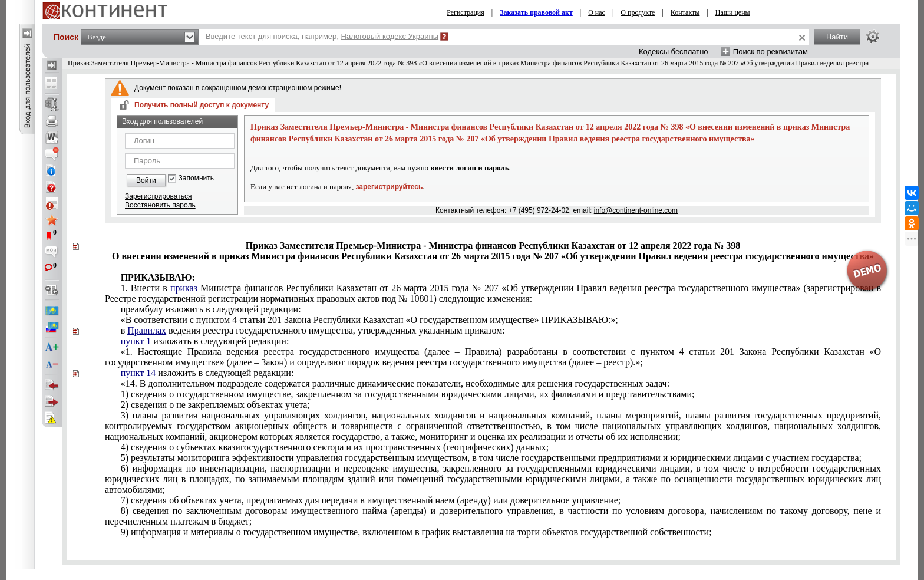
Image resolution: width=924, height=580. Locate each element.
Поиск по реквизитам (770, 52)
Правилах (147, 330)
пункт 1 (136, 341)
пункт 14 (138, 373)
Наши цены (733, 12)
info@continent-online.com (636, 210)
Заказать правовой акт (536, 12)
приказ (184, 288)
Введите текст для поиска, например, (322, 36)
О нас (597, 12)
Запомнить (196, 178)
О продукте (638, 12)
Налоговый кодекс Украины (390, 36)
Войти (146, 180)
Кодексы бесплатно (674, 52)
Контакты (685, 12)
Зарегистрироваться (158, 196)
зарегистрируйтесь (390, 187)
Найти (837, 37)
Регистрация (466, 12)
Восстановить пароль (160, 205)
